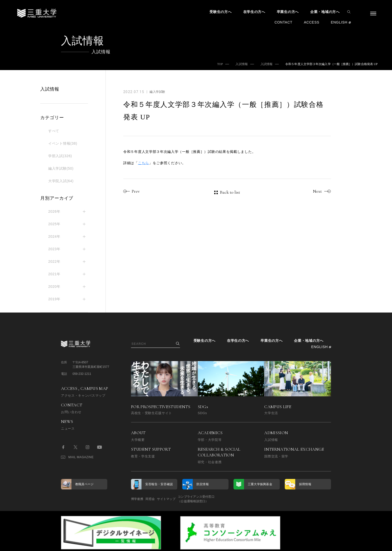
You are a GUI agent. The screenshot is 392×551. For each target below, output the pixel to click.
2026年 (54, 211)
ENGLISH (339, 22)
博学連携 (137, 499)
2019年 (54, 299)
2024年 (54, 236)
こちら (143, 163)
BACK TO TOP (315, 544)
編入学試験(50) (61, 168)
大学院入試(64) (61, 181)
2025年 (54, 224)
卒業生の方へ (288, 12)
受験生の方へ (220, 12)
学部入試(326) (60, 156)
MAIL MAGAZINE (77, 457)
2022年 (54, 261)
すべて (54, 131)
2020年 (54, 287)
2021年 (54, 274)
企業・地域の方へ (325, 12)
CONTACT (283, 22)
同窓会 (158, 499)
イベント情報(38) (63, 143)
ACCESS (311, 22)
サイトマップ (182, 499)
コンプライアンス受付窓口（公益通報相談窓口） (219, 499)
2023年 (54, 249)
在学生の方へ (254, 12)
